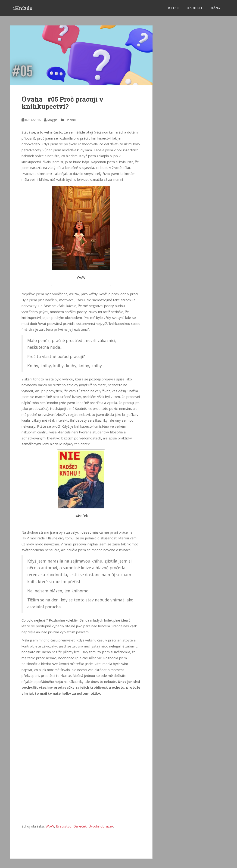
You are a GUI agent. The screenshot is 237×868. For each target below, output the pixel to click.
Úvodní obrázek (101, 826)
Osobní (71, 120)
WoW (50, 826)
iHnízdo (23, 8)
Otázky (215, 8)
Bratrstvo (64, 826)
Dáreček (80, 826)
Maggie (53, 120)
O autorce (195, 8)
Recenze (174, 8)
